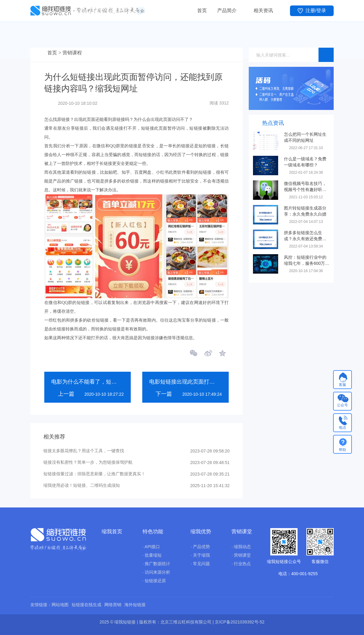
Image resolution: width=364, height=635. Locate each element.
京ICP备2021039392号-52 (239, 622)
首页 (202, 10)
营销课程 (72, 53)
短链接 (89, 172)
